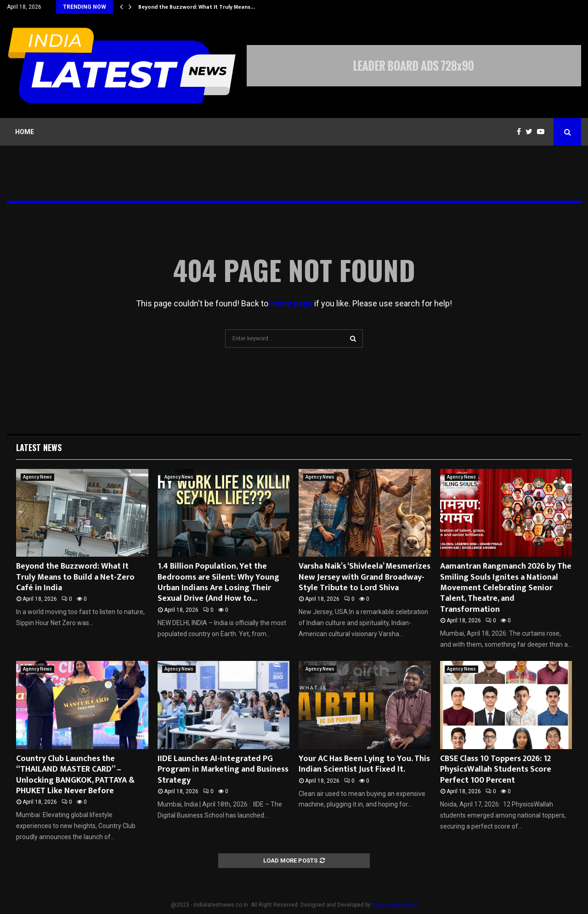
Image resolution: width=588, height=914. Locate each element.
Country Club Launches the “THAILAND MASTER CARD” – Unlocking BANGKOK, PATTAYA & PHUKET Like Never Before (75, 775)
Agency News (37, 477)
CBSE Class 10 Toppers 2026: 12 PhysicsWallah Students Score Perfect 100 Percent (496, 770)
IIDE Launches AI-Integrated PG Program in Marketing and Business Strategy (223, 770)
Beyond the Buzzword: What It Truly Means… (197, 7)
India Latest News (395, 905)
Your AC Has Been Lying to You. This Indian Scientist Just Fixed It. (364, 764)
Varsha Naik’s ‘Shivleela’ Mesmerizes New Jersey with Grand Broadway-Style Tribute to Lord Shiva (365, 577)
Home (25, 132)
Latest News (39, 447)
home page (291, 303)
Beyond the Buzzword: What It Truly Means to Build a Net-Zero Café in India (75, 577)
